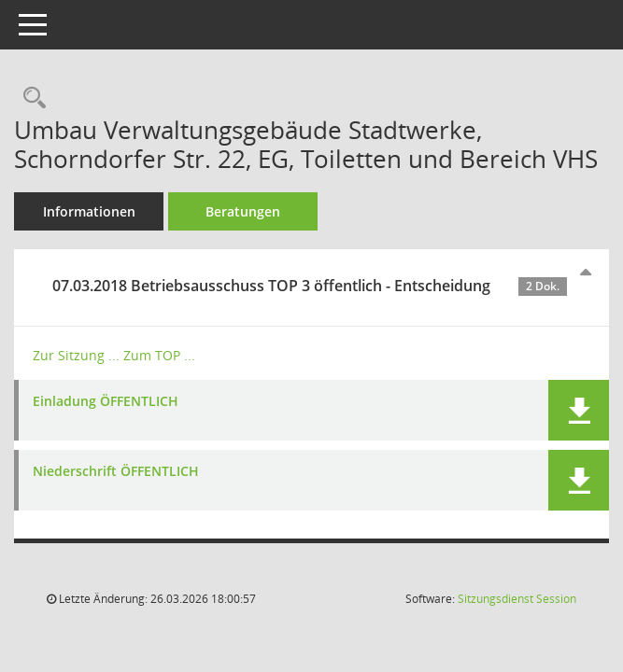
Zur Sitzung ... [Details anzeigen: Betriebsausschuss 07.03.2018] (76, 355)
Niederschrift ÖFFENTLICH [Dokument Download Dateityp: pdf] (116, 472)
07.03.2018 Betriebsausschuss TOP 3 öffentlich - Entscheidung (310, 286)
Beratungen (243, 211)
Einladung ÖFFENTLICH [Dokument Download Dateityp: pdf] (106, 402)
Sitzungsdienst (517, 599)
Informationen (89, 211)
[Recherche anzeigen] (30, 98)
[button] (579, 410)
